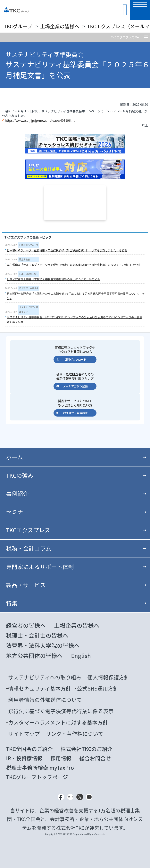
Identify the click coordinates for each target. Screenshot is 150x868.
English (81, 656)
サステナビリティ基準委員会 (29, 310)
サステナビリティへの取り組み (45, 677)
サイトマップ (24, 734)
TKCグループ (19, 26)
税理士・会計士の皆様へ (37, 635)
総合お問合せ (95, 758)
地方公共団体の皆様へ (34, 656)
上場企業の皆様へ (60, 26)
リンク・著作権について (75, 734)
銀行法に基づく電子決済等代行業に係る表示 (61, 711)
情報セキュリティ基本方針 (40, 688)
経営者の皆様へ (26, 625)
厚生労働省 (25, 259)
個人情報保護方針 (108, 677)
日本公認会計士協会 (29, 274)
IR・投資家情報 (24, 758)
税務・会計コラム (29, 548)
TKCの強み (20, 475)
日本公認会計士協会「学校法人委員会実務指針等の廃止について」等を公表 (53, 279)
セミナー (17, 512)
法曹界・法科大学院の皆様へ (43, 645)
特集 (12, 603)
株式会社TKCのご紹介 (87, 749)
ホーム (14, 457)
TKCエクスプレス (28, 530)
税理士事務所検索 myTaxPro (40, 768)
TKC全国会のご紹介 (29, 749)
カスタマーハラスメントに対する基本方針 (58, 722)
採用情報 (61, 758)
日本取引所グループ (29, 245)
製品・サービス (26, 585)
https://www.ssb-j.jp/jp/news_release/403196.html (42, 120)
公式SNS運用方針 (98, 688)
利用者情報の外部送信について (45, 700)
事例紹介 (17, 494)
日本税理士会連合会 (29, 288)
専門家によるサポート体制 (40, 567)
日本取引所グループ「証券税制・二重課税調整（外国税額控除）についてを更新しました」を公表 (67, 250)
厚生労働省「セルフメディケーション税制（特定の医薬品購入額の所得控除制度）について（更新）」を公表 (74, 265)
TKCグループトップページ (37, 777)
